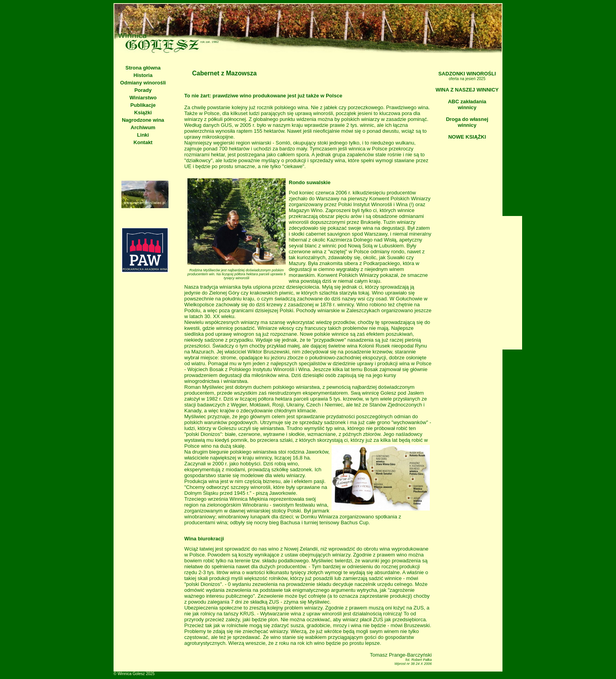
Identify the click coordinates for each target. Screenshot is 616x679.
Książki (143, 113)
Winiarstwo (143, 98)
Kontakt (143, 142)
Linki (143, 135)
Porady (143, 90)
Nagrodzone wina (143, 120)
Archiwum (143, 127)
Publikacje (143, 105)
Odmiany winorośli (143, 83)
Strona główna (143, 68)
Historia (143, 75)
